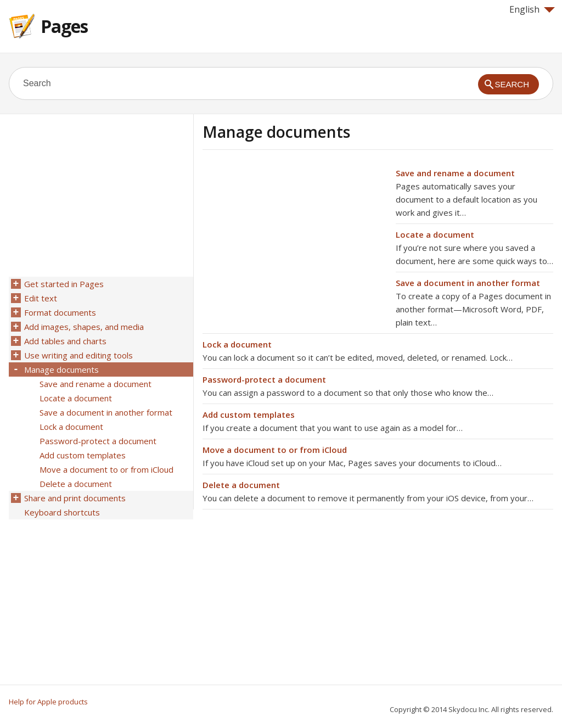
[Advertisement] (295, 243)
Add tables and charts (65, 341)
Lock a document (237, 344)
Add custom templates (249, 415)
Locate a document (435, 234)
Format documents (60, 312)
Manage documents (61, 369)
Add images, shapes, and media (84, 327)
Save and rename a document (455, 173)
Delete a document (241, 485)
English (532, 9)
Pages (64, 26)
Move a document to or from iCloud (275, 450)
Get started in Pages (64, 284)
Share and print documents (75, 498)
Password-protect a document (264, 379)
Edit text (41, 298)
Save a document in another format (468, 283)
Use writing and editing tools (78, 355)
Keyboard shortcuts (62, 512)
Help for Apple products (48, 702)
